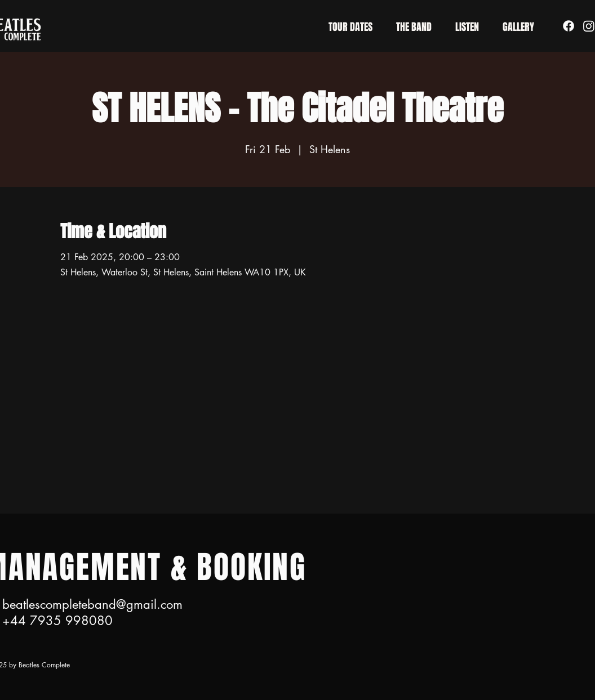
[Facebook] (569, 26)
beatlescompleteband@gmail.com (92, 604)
